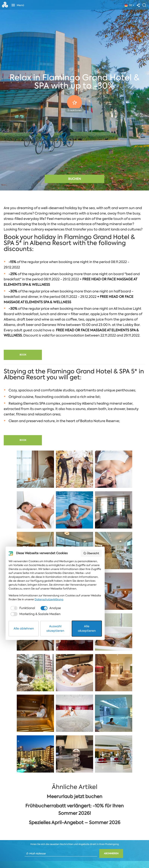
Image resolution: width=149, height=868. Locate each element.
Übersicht (127, 796)
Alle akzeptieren (117, 856)
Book (23, 355)
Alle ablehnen (32, 856)
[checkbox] (25, 843)
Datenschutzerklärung (25, 835)
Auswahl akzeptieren (75, 856)
